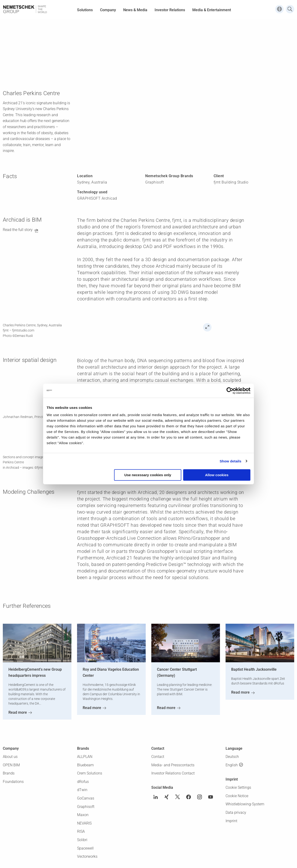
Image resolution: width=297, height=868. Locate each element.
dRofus (83, 782)
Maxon (83, 815)
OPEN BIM (11, 765)
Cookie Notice (237, 796)
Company (108, 10)
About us (10, 757)
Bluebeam (85, 765)
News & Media (135, 10)
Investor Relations (170, 10)
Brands (9, 773)
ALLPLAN (85, 757)
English (232, 765)
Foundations (13, 782)
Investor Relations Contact (173, 773)
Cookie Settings (238, 787)
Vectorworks (87, 856)
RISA (81, 831)
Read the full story (18, 230)
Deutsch (232, 757)
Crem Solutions (90, 773)
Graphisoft (86, 807)
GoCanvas (86, 798)
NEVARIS (84, 823)
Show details (231, 461)
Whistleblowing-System (245, 804)
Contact (158, 757)
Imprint (231, 821)
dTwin (82, 790)
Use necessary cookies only (148, 475)
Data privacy (236, 812)
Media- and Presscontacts (173, 765)
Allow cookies (217, 475)
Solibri (82, 840)
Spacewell (85, 848)
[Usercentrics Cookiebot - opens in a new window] (230, 391)
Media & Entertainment (212, 10)
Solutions (85, 10)
